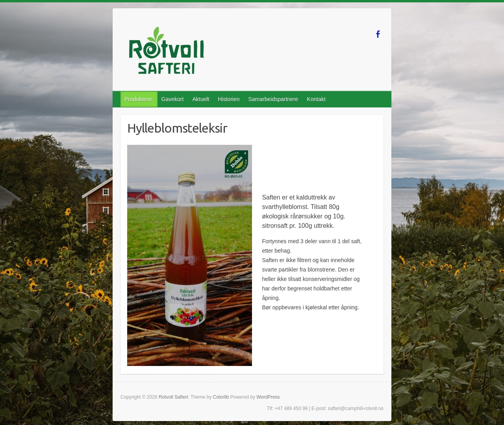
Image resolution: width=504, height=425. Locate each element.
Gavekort (173, 99)
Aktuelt (201, 99)
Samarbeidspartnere (273, 99)
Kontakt (316, 99)
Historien (229, 99)
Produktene (139, 99)
